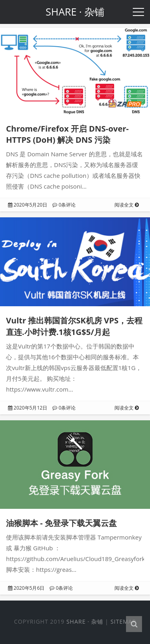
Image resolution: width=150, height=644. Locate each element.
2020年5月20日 (28, 205)
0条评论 (64, 205)
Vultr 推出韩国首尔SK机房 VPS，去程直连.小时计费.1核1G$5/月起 (74, 326)
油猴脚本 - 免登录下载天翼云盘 (61, 523)
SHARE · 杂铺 (85, 621)
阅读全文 (127, 205)
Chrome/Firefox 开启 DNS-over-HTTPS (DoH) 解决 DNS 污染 (67, 134)
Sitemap (123, 621)
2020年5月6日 (26, 588)
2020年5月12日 (28, 408)
